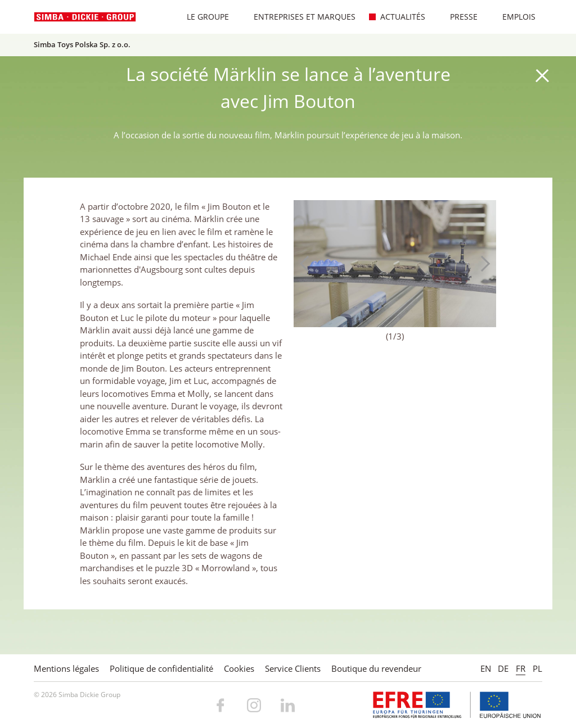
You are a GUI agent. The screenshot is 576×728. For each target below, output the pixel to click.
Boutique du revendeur (376, 668)
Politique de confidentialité (161, 668)
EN (486, 668)
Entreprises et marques (299, 17)
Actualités (397, 17)
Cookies (239, 668)
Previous (308, 264)
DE (503, 668)
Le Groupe (202, 17)
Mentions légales (66, 668)
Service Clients (293, 668)
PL (537, 668)
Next (482, 264)
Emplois (513, 17)
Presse (458, 17)
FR (521, 668)
